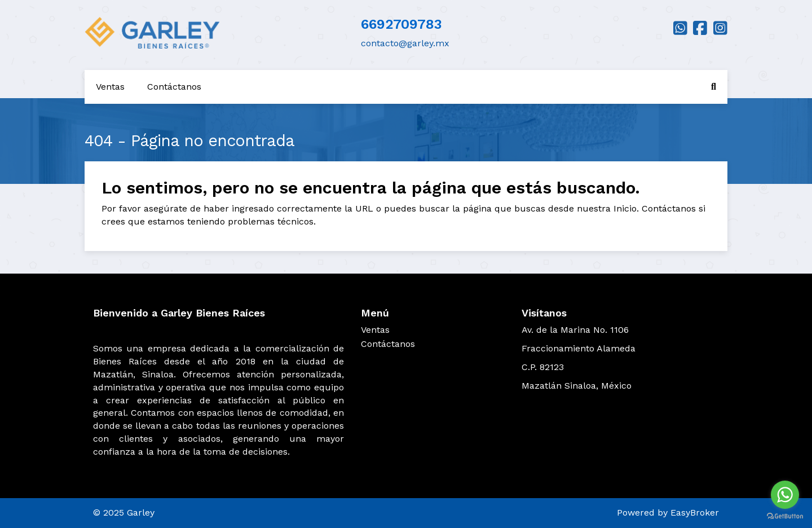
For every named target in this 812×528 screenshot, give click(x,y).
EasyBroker (695, 512)
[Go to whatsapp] (785, 495)
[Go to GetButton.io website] (785, 516)
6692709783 (401, 24)
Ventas (110, 87)
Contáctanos (174, 87)
